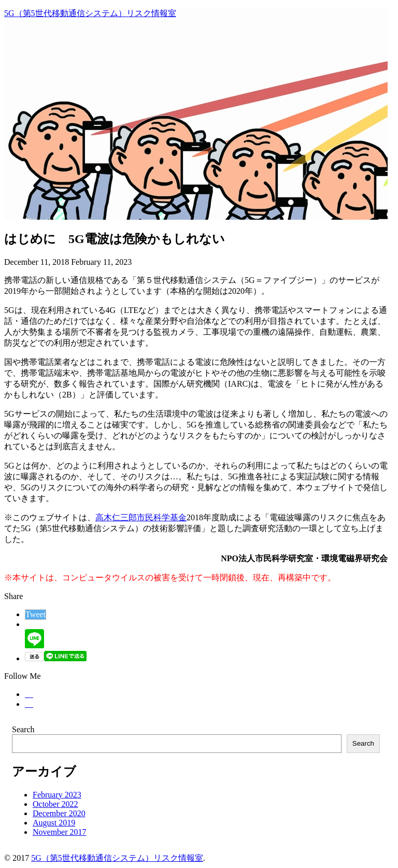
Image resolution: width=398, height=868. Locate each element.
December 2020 (59, 813)
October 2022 (55, 804)
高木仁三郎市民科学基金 (141, 517)
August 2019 (54, 823)
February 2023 (57, 795)
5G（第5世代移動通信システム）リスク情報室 (90, 13)
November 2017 (60, 832)
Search (23, 729)
